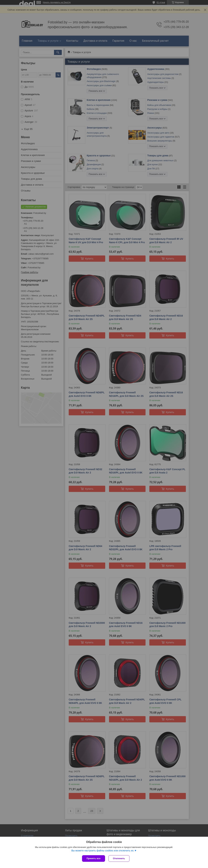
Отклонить (119, 858)
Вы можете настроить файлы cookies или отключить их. (103, 851)
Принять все (94, 858)
